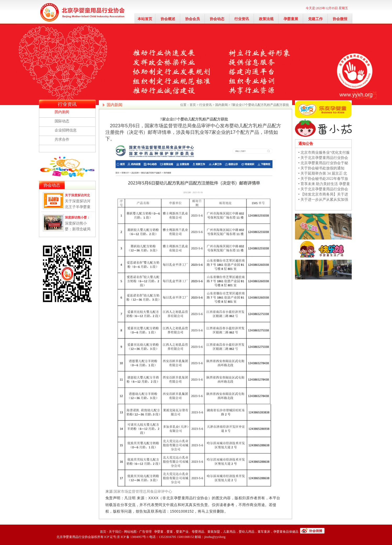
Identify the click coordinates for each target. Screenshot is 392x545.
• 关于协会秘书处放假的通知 (321, 168)
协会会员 (192, 19)
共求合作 (62, 139)
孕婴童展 (291, 19)
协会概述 (168, 19)
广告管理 (145, 532)
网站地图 (130, 532)
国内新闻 (62, 112)
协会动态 (217, 19)
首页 (193, 105)
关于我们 (115, 532)
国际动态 (62, 121)
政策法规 (266, 19)
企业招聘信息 (66, 130)
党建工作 (315, 19)
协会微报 (340, 19)
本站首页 (145, 19)
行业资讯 (242, 19)
